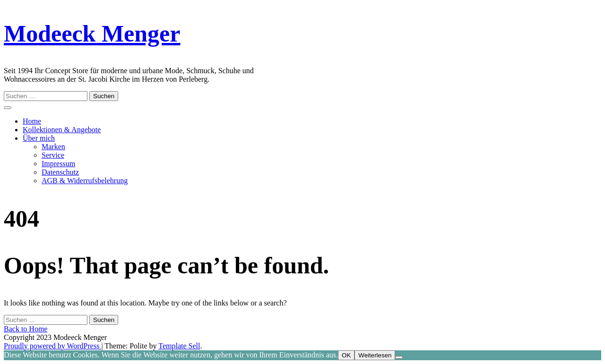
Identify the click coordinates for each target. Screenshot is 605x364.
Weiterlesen (375, 355)
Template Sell (179, 346)
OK (346, 355)
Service (53, 155)
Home (32, 121)
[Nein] (399, 357)
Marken (53, 147)
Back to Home (26, 329)
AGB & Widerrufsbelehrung (85, 181)
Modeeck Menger (92, 34)
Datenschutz (60, 172)
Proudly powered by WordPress (52, 346)
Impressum (58, 164)
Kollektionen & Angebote (62, 130)
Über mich (39, 138)
